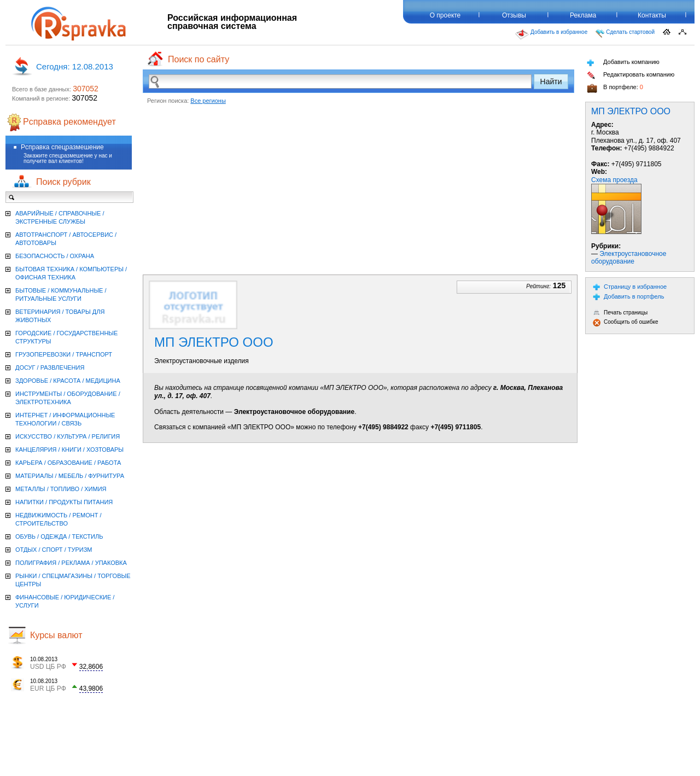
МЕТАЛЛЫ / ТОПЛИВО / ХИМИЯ (61, 489)
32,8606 (91, 667)
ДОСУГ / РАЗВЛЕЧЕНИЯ (50, 367)
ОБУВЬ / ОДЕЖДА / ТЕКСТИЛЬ (59, 536)
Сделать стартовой (625, 33)
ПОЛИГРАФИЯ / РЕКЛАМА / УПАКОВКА (71, 563)
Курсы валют (56, 635)
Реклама (583, 15)
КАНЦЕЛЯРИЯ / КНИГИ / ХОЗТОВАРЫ (69, 450)
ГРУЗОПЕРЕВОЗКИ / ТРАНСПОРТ (64, 354)
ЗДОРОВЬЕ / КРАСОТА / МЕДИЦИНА (68, 381)
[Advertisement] (358, 187)
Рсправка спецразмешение (62, 147)
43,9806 (91, 689)
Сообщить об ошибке (625, 322)
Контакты (652, 15)
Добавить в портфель (629, 297)
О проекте (445, 15)
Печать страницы (620, 313)
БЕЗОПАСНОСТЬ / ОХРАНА (55, 256)
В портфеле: (615, 88)
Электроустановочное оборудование (629, 258)
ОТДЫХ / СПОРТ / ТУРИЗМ (54, 550)
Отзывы (514, 15)
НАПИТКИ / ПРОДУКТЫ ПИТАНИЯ (64, 502)
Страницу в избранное (630, 287)
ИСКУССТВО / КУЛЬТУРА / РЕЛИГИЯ (68, 436)
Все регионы (208, 101)
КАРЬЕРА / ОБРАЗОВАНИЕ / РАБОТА (68, 463)
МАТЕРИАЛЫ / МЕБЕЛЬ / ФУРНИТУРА (70, 476)
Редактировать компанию (631, 75)
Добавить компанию (623, 63)
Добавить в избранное (551, 34)
